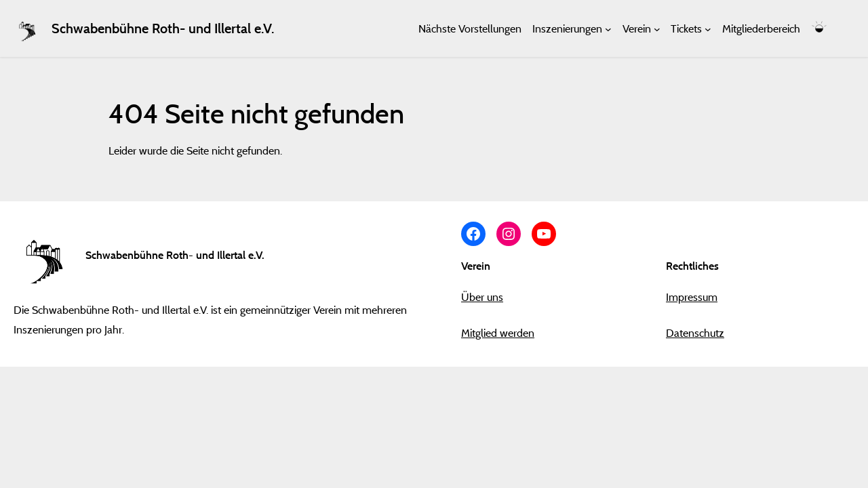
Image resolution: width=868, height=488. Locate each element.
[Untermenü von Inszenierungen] (608, 28)
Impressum (692, 297)
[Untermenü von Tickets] (708, 28)
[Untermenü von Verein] (657, 28)
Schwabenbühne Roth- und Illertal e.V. (163, 28)
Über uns (482, 297)
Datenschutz (695, 333)
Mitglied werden (498, 333)
